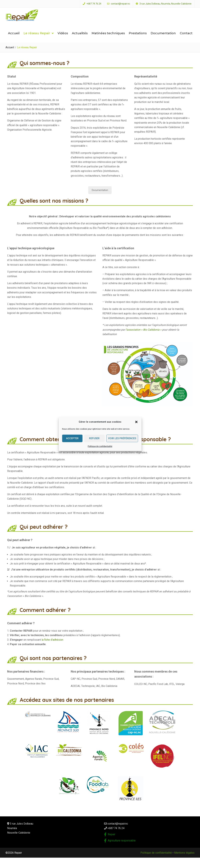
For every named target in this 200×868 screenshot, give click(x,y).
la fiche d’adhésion (53, 645)
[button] (136, 422)
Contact (186, 38)
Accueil (14, 38)
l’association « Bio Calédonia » (144, 335)
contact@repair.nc (120, 4)
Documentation (163, 38)
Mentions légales (184, 858)
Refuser (94, 438)
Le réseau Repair (37, 38)
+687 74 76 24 (94, 4)
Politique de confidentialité (100, 446)
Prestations (138, 38)
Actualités (80, 38)
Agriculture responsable (122, 846)
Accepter (72, 438)
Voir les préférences (122, 438)
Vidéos (63, 38)
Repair (112, 840)
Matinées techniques (108, 38)
